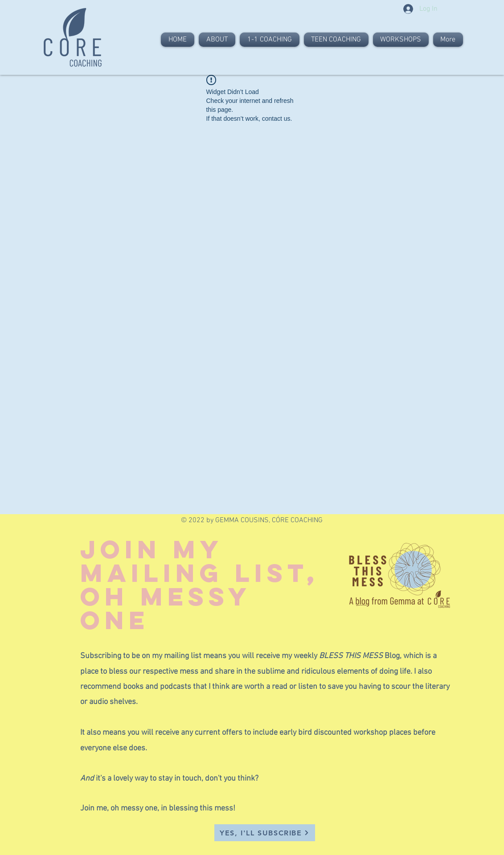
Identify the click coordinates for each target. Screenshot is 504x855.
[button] (265, 833)
